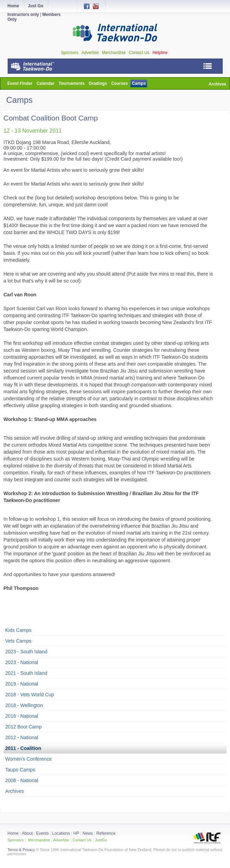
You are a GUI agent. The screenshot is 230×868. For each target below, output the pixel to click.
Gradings (98, 83)
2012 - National (22, 737)
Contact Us (139, 53)
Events (42, 833)
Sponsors (70, 53)
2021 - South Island (26, 673)
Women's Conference (28, 759)
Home (13, 833)
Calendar (46, 83)
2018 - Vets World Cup (30, 695)
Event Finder (20, 83)
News (88, 833)
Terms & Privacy (21, 850)
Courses (119, 83)
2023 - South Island (26, 652)
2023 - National (22, 662)
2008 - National (22, 780)
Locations (61, 833)
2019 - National (22, 684)
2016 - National (22, 716)
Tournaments (72, 83)
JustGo (101, 840)
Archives (217, 84)
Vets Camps (18, 641)
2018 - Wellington (24, 705)
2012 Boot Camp (23, 727)
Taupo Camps (20, 770)
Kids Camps (18, 630)
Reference (106, 833)
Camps (139, 83)
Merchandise (114, 53)
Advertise (90, 53)
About (28, 833)
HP (76, 833)
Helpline (160, 53)
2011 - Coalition (23, 748)
